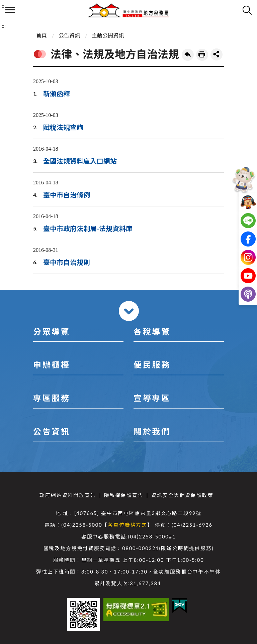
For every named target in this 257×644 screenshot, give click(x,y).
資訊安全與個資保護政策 (182, 495)
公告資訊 (69, 35)
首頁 (41, 35)
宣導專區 (152, 398)
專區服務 (52, 398)
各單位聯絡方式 (127, 525)
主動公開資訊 (108, 35)
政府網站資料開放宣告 (68, 495)
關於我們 (152, 431)
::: (4, 6)
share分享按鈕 (217, 54)
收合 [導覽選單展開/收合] (129, 311)
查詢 (247, 10)
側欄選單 (10, 10)
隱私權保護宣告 (124, 495)
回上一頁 (188, 55)
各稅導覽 (152, 332)
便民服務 (152, 365)
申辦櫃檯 (52, 365)
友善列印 (202, 55)
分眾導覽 (52, 332)
